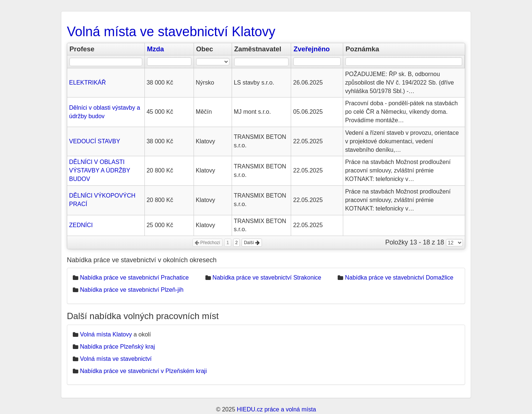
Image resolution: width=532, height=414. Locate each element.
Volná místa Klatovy (106, 334)
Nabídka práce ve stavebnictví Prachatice (134, 278)
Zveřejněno (311, 49)
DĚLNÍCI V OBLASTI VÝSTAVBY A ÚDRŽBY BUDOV (100, 170)
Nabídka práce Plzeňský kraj (117, 347)
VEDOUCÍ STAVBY (95, 141)
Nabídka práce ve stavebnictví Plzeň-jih (132, 290)
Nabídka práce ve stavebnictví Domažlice (399, 278)
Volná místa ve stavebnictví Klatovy (171, 32)
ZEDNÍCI (81, 225)
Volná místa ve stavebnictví (116, 359)
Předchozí (207, 243)
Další (252, 243)
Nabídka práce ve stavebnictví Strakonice (267, 278)
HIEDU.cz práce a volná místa (276, 409)
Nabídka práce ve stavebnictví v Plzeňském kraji (143, 371)
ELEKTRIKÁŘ (88, 83)
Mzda (156, 49)
